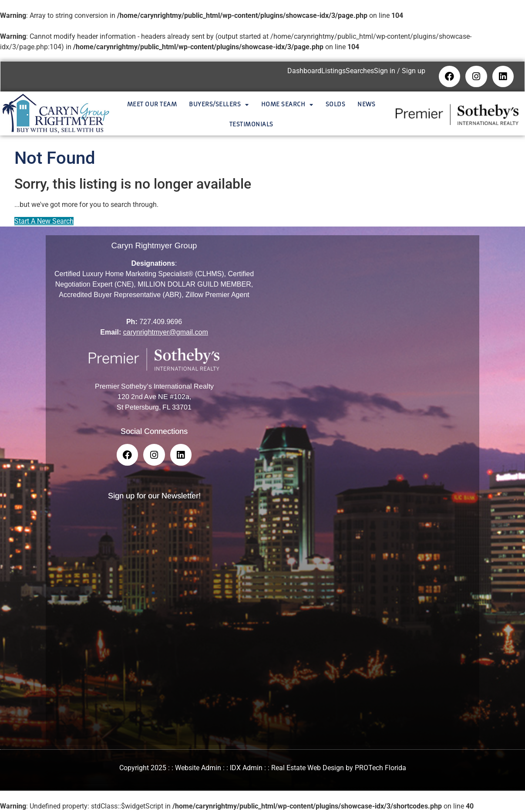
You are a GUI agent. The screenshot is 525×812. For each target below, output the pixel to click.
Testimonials (251, 125)
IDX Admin (246, 769)
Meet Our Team (152, 105)
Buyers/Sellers (219, 105)
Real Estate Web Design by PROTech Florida (339, 769)
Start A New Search (44, 222)
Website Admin (198, 769)
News (366, 105)
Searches (360, 71)
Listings (333, 71)
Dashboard (304, 71)
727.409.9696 (161, 322)
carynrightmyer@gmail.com (166, 333)
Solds (336, 105)
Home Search (287, 105)
